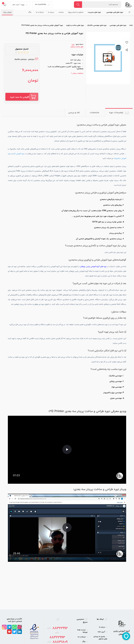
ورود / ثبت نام (20, 5)
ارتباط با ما (40, 12)
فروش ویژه (7, 12)
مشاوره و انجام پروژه (76, 12)
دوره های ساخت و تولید (77, 46)
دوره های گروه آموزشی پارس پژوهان (93, 267)
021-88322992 (42, 5)
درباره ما (51, 12)
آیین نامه (101, 632)
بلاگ (30, 12)
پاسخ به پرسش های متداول (100, 638)
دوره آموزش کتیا (19, 154)
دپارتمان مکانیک (20, 59)
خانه (131, 25)
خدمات (61, 12)
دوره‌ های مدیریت (94, 12)
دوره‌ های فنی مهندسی (115, 12)
